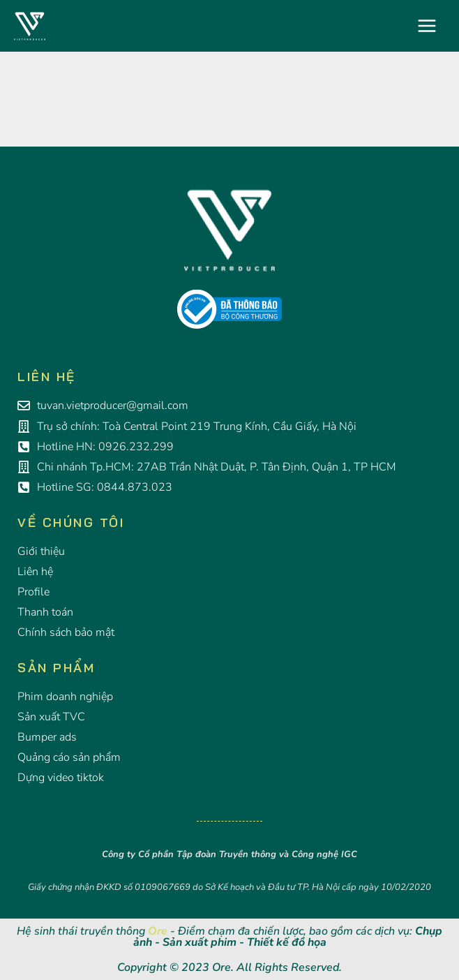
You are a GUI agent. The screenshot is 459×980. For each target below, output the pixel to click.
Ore (158, 931)
